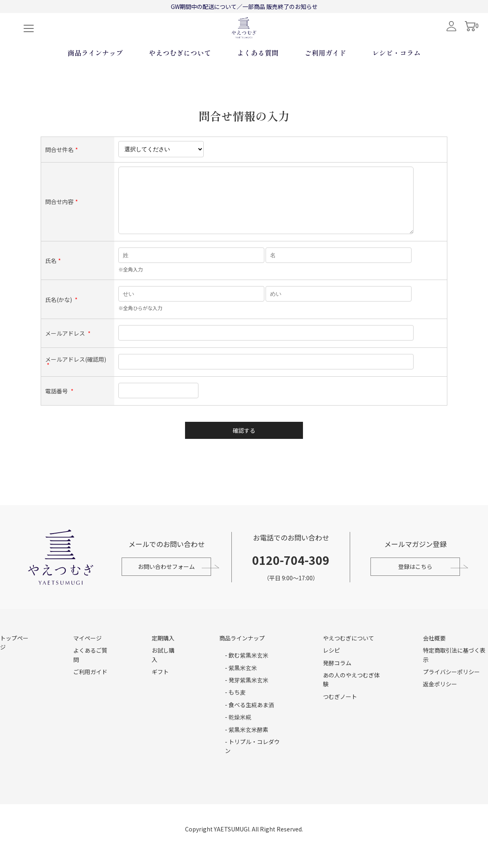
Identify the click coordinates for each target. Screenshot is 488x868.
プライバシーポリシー (451, 686)
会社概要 (434, 652)
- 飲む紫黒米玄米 (247, 669)
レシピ (331, 664)
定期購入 (163, 652)
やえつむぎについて (180, 79)
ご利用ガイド (325, 79)
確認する (244, 444)
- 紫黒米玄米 (241, 682)
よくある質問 (258, 79)
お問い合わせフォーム (164, 581)
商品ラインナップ (95, 79)
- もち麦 (235, 706)
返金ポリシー (440, 698)
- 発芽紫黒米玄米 (247, 694)
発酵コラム (337, 677)
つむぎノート (340, 711)
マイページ (87, 652)
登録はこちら (417, 581)
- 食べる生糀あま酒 (249, 719)
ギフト (160, 686)
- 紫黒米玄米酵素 (247, 744)
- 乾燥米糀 (238, 731)
